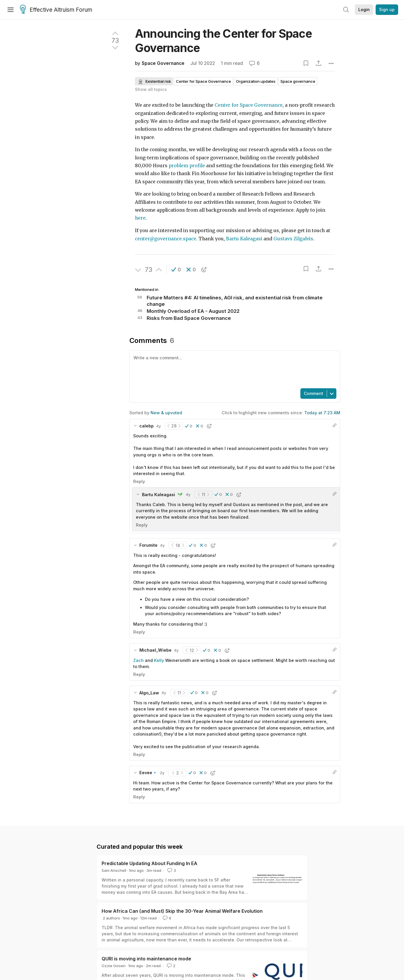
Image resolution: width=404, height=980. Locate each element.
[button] (176, 270)
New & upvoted (166, 413)
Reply (139, 481)
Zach (138, 660)
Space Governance (163, 63)
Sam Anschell (114, 870)
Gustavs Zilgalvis (293, 239)
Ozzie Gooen (114, 966)
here (140, 218)
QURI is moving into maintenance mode (146, 959)
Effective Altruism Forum (56, 10)
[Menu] (11, 10)
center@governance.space (166, 239)
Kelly (159, 660)
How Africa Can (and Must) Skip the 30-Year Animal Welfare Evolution (182, 911)
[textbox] (234, 369)
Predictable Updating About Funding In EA (149, 863)
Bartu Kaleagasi (244, 239)
